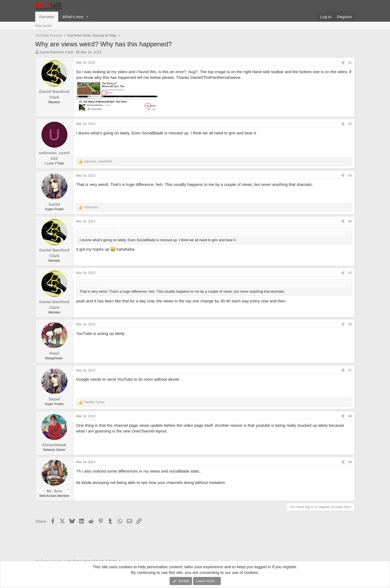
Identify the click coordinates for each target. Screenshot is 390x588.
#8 (350, 416)
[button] (87, 17)
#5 (350, 273)
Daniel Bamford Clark (57, 52)
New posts (43, 26)
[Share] (343, 63)
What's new (73, 17)
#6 (350, 324)
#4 (350, 221)
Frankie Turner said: (95, 232)
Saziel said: (89, 283)
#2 (350, 124)
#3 (350, 176)
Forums (47, 17)
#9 (350, 462)
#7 (350, 370)
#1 (350, 63)
